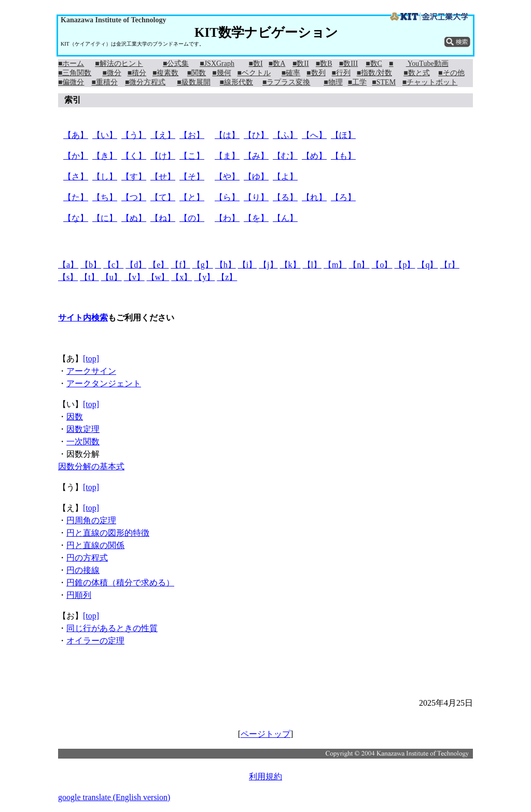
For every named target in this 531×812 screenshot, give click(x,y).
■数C (374, 64)
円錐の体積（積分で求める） (120, 583)
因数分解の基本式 (91, 466)
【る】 (285, 197)
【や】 (227, 177)
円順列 (79, 595)
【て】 (163, 197)
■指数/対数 (374, 73)
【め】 (314, 156)
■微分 (111, 73)
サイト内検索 (83, 318)
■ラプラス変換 (286, 82)
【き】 (105, 156)
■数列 (316, 73)
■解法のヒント (119, 64)
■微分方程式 (145, 82)
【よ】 (285, 177)
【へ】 (314, 135)
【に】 (105, 218)
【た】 (76, 197)
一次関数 (83, 442)
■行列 (341, 73)
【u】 (111, 277)
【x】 (181, 277)
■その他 (451, 73)
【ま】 (227, 156)
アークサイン (91, 371)
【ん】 (285, 218)
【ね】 (163, 218)
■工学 (357, 82)
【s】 (68, 277)
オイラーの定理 (95, 641)
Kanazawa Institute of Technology (113, 20)
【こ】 (192, 156)
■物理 (333, 82)
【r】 (449, 265)
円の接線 (83, 570)
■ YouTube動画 (419, 64)
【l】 (312, 265)
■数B (324, 64)
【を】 (256, 218)
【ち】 (105, 197)
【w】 (158, 277)
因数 (75, 417)
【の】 (192, 218)
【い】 (105, 135)
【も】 (343, 156)
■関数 (197, 73)
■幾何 (221, 73)
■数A (277, 64)
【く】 (134, 156)
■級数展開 (193, 82)
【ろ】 (343, 197)
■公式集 (176, 64)
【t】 (89, 277)
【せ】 (163, 177)
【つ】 (134, 197)
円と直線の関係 (95, 545)
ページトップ (265, 734)
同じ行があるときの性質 (112, 628)
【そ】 (192, 177)
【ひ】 (256, 135)
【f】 (180, 265)
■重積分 (104, 82)
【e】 (158, 265)
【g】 (203, 265)
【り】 (256, 197)
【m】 (335, 265)
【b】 (91, 265)
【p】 (404, 265)
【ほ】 (343, 135)
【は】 (227, 135)
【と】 (192, 197)
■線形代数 (236, 82)
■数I (256, 64)
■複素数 (165, 73)
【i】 (247, 265)
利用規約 (265, 776)
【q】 (427, 265)
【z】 (227, 277)
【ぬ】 (134, 218)
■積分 (137, 73)
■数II (301, 64)
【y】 (204, 277)
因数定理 (83, 429)
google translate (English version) (114, 797)
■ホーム (71, 64)
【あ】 (76, 135)
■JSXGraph (217, 64)
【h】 (226, 265)
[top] (91, 359)
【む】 (285, 156)
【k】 (290, 265)
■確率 (291, 73)
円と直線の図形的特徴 (108, 533)
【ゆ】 (256, 177)
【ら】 (227, 197)
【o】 (382, 265)
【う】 (134, 135)
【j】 (268, 265)
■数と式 (416, 73)
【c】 (113, 265)
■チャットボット (430, 82)
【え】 (163, 135)
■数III (348, 64)
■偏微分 (71, 82)
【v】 (134, 277)
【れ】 (314, 197)
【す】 (134, 177)
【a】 (68, 265)
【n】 (359, 265)
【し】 (105, 177)
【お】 (192, 135)
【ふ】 (285, 135)
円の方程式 (87, 558)
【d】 (136, 265)
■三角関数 (75, 73)
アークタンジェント (104, 383)
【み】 (256, 156)
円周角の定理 (91, 520)
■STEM (384, 82)
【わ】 (227, 218)
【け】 (163, 156)
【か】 (76, 156)
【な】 (76, 218)
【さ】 (76, 177)
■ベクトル (254, 73)
